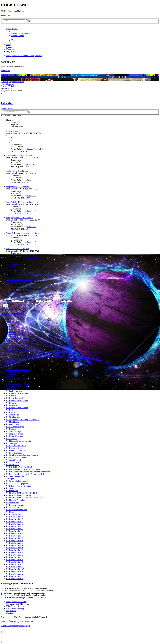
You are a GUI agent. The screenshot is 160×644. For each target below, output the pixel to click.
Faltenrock (31, 165)
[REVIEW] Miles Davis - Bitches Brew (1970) (20, 79)
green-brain (15, 266)
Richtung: (62, 301)
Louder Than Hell (34, 149)
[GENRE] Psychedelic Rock (12, 82)
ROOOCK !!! (6, 88)
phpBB (14, 617)
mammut (13, 235)
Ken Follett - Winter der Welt (18, 249)
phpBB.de (29, 621)
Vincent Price (16, 133)
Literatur (7, 103)
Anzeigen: (13, 301)
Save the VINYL (8, 86)
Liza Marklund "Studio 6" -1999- (19, 280)
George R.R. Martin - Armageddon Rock (22, 233)
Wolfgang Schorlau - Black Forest (20, 218)
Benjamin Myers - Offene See (18, 187)
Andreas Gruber (12, 264)
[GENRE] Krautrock (9, 75)
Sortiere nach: (38, 301)
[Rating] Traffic (7, 84)
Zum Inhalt (5, 15)
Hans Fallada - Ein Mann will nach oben (22, 202)
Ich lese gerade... (13, 131)
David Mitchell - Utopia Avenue (19, 155)
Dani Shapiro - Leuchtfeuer (17, 171)
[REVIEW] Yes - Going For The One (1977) (19, 77)
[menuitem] (21, 33)
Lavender (14, 158)
